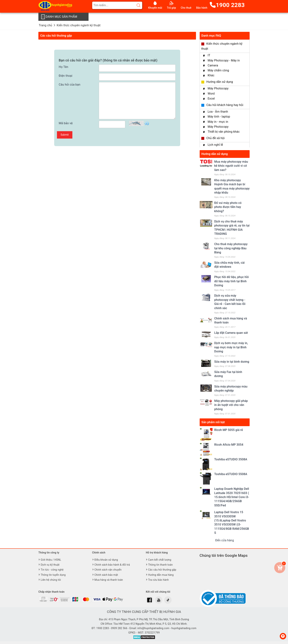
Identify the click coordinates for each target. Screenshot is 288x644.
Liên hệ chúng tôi (51, 580)
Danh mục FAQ (211, 36)
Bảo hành (202, 8)
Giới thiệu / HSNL (51, 560)
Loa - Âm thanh (218, 112)
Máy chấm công (218, 70)
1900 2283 (227, 5)
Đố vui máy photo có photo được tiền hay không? (228, 207)
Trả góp (171, 8)
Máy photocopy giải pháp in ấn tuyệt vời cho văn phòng (231, 405)
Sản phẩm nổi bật (213, 422)
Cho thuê (186, 8)
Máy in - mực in (218, 122)
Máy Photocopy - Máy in (224, 60)
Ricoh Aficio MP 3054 (229, 445)
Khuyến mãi (155, 8)
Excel (211, 99)
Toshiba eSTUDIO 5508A (231, 474)
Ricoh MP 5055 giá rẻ (229, 430)
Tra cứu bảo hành (158, 580)
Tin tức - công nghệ (52, 570)
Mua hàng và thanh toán (109, 580)
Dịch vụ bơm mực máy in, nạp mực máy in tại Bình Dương (231, 347)
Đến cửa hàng (225, 540)
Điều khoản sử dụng (106, 560)
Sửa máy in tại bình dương (232, 362)
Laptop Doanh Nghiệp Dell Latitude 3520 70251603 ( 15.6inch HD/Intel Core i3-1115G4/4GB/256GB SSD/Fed (232, 497)
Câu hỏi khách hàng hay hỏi (225, 105)
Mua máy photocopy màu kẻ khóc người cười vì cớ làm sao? (231, 166)
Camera (213, 65)
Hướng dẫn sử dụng (220, 82)
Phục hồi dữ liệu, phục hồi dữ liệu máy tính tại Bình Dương (232, 281)
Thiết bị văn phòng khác (224, 132)
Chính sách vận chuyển (108, 570)
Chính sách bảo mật (106, 575)
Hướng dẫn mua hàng (161, 575)
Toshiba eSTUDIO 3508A (231, 459)
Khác (211, 75)
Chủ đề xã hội (216, 138)
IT (209, 55)
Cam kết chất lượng (160, 560)
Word (211, 94)
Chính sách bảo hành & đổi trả (112, 565)
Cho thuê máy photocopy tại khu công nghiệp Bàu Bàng (231, 248)
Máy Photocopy (218, 88)
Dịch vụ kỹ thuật (50, 565)
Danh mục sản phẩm (59, 17)
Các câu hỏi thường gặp (162, 570)
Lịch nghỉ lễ (215, 145)
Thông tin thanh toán (160, 565)
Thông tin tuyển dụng (53, 575)
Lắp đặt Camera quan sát (231, 333)
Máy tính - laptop (219, 117)
